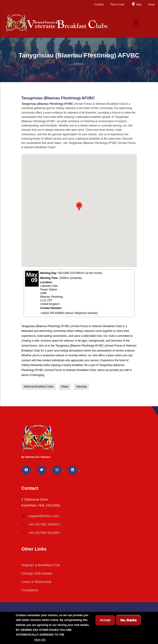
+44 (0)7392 (42, 524)
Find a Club (117, 5)
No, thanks (129, 620)
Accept (105, 620)
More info (40, 640)
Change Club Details (37, 573)
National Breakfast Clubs (39, 387)
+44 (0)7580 (42, 533)
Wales (65, 387)
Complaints (30, 590)
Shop (151, 5)
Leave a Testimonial (36, 582)
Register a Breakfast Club (41, 565)
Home (79, 64)
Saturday (81, 387)
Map (136, 5)
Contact (99, 5)
